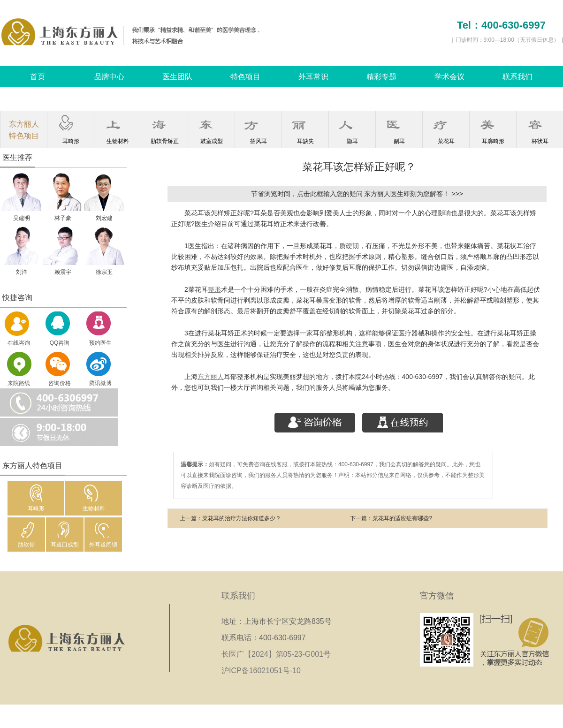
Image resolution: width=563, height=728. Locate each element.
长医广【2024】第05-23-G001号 (279, 654)
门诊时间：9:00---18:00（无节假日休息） (507, 40)
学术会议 (449, 77)
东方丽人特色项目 (24, 130)
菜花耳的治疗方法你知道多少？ (242, 518)
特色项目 (245, 77)
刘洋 (22, 272)
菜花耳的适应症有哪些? (402, 518)
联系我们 (517, 77)
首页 (38, 77)
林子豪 (63, 218)
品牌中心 (109, 77)
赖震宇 (63, 272)
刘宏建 (104, 218)
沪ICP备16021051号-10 (261, 671)
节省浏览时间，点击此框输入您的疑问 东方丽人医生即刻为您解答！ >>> (357, 194)
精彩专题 (381, 77)
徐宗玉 (104, 272)
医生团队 (177, 77)
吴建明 (22, 218)
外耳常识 (313, 77)
